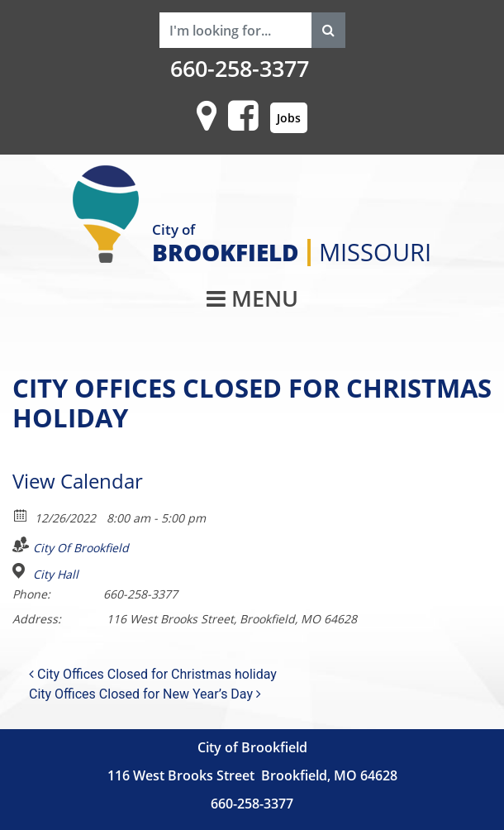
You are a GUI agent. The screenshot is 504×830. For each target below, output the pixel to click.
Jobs (289, 118)
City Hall (56, 575)
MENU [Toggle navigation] (252, 298)
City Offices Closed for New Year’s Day (145, 694)
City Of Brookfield (81, 548)
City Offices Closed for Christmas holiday (153, 674)
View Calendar (78, 481)
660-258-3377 (240, 69)
